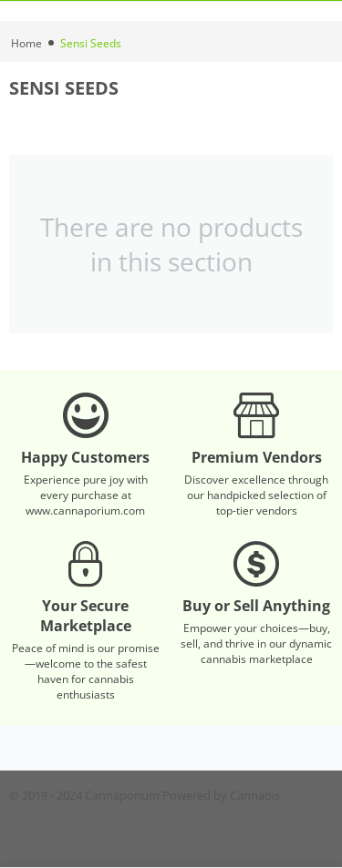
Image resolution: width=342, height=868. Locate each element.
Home (26, 43)
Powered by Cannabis (221, 795)
